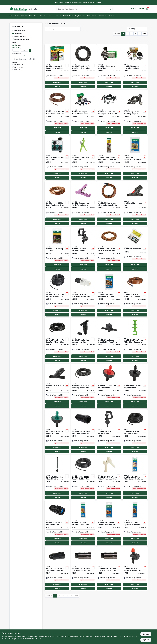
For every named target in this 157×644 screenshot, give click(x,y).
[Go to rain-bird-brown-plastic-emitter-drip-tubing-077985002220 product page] (57, 112)
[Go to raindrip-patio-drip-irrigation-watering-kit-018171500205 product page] (135, 66)
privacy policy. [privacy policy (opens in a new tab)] (118, 636)
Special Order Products (22, 39)
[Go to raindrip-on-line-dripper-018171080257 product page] (57, 432)
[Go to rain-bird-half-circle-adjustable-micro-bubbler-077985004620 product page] (135, 523)
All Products (18, 34)
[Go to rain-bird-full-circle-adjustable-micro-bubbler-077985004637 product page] (83, 523)
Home (11, 16)
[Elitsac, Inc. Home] (19, 9)
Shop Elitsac (33, 16)
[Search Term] (85, 9)
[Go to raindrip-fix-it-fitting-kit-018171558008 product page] (135, 249)
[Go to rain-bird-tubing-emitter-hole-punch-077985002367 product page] (135, 477)
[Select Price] (30, 50)
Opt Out (146, 640)
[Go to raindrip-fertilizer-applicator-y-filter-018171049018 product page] (83, 340)
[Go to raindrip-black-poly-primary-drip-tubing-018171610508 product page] (83, 66)
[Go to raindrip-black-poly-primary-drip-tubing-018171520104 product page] (83, 386)
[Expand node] (13, 59)
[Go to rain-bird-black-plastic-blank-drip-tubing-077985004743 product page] (57, 295)
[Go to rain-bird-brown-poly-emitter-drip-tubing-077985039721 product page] (57, 203)
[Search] (111, 9)
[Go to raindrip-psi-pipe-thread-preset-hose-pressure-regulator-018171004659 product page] (109, 569)
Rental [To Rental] (17, 16)
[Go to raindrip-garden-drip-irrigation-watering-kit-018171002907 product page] (109, 203)
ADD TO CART (57, 82)
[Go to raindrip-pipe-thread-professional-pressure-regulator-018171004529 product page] (83, 295)
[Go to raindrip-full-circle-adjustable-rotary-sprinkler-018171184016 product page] (109, 432)
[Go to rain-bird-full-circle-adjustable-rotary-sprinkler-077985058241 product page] (83, 249)
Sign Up (141, 9)
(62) (19, 67)
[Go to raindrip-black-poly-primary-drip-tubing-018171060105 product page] (57, 340)
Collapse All (16, 56)
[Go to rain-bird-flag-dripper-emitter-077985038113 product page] (109, 295)
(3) (17, 70)
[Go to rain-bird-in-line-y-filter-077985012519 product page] (135, 203)
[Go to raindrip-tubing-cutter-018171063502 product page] (83, 158)
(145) (19, 65)
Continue (146, 634)
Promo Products (20, 30)
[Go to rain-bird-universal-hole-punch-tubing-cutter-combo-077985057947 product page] (83, 203)
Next (145, 34)
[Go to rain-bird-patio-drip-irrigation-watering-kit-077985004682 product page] (109, 112)
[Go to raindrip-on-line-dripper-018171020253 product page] (109, 386)
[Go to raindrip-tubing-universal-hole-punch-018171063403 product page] (135, 340)
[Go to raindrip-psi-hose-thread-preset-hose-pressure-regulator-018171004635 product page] (83, 432)
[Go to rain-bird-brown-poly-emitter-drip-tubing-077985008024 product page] (109, 249)
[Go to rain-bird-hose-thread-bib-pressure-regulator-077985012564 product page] (57, 523)
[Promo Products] (13, 30)
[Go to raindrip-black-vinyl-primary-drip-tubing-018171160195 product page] (135, 432)
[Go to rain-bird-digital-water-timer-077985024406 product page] (109, 66)
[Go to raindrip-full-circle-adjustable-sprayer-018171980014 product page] (135, 569)
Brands (43, 16)
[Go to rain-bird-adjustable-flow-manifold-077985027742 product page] (135, 158)
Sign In (134, 9)
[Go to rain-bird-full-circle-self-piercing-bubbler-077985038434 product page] (109, 523)
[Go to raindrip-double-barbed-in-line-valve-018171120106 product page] (109, 340)
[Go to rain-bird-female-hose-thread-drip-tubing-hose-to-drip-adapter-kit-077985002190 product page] (109, 158)
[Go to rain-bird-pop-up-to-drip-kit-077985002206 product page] (57, 249)
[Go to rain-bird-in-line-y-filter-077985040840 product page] (57, 386)
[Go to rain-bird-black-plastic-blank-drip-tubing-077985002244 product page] (83, 477)
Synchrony (24, 16)
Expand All (23, 56)
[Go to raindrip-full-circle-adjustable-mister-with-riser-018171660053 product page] (57, 477)
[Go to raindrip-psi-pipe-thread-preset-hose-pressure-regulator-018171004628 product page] (83, 569)
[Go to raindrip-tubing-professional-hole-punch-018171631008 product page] (109, 477)
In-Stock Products (20, 36)
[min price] (16, 50)
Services (58, 16)
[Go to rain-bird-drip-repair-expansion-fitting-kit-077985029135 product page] (83, 112)
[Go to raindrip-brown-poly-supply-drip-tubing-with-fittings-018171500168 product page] (135, 295)
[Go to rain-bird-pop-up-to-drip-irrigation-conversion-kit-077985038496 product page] (135, 112)
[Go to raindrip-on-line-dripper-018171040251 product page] (135, 386)
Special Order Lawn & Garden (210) (25, 59)
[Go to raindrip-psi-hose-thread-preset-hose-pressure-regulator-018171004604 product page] (57, 569)
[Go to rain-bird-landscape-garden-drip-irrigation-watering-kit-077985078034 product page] (57, 66)
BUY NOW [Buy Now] (57, 86)
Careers (112, 16)
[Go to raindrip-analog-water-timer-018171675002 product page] (57, 158)
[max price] (24, 50)
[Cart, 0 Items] (147, 9)
